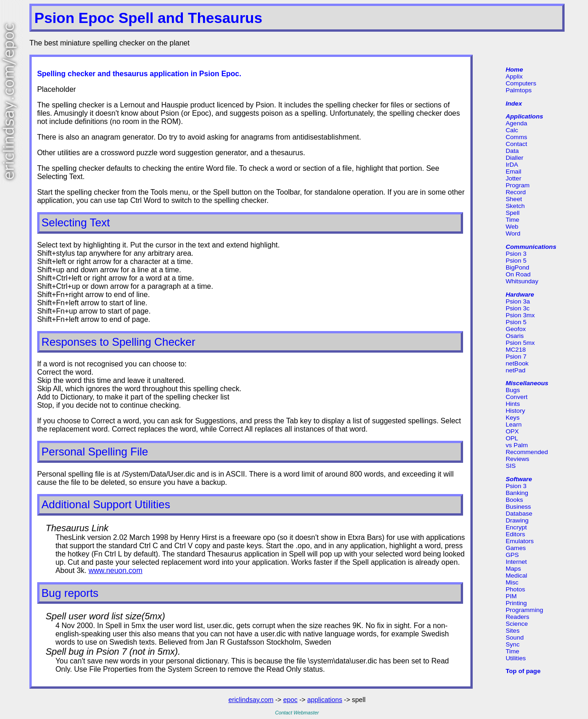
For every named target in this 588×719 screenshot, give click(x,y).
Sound (515, 638)
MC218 (516, 350)
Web (512, 227)
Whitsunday (522, 281)
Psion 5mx (520, 343)
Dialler (515, 158)
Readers (517, 617)
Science (517, 624)
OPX (512, 431)
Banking (517, 493)
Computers (521, 83)
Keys (513, 418)
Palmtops (519, 90)
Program (518, 185)
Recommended (527, 452)
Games (516, 548)
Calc (512, 130)
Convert (517, 397)
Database (519, 514)
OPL (512, 438)
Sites (513, 631)
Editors (515, 534)
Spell (513, 213)
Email (514, 171)
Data (512, 151)
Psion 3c (518, 308)
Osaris (515, 336)
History (515, 411)
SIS (511, 466)
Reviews (517, 459)
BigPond (517, 267)
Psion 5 (516, 261)
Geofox (516, 329)
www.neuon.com (116, 570)
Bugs (513, 390)
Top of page (523, 671)
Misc (512, 582)
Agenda (517, 123)
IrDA (512, 165)
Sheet (514, 199)
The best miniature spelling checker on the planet (110, 43)
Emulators (520, 541)
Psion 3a (518, 301)
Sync (513, 644)
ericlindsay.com (251, 700)
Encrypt (516, 527)
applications (325, 700)
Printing (516, 603)
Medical (517, 576)
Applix (514, 76)
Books (514, 500)
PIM (511, 596)
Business (518, 507)
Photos (515, 589)
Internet (516, 562)
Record (516, 192)
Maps (513, 569)
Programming (525, 610)
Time (513, 220)
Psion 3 (516, 254)
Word (513, 233)
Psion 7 (516, 357)
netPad (516, 370)
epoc (290, 700)
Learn (514, 424)
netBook (517, 363)
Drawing (517, 520)
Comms (517, 137)
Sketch (515, 206)
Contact (517, 144)
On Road (518, 274)
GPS (512, 555)
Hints (513, 404)
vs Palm (517, 445)
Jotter (514, 178)
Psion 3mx (520, 315)
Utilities (516, 658)
